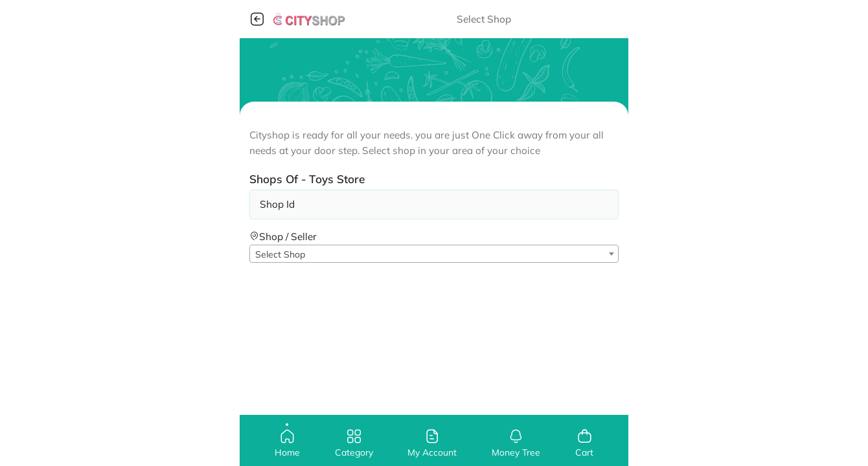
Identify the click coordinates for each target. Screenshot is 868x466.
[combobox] (434, 254)
